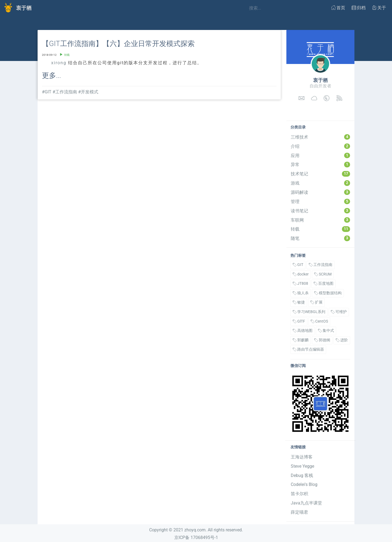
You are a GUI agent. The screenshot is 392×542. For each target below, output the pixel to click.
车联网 (320, 220)
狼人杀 (301, 293)
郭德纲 (322, 340)
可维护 (339, 312)
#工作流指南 (65, 92)
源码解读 (320, 192)
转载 (320, 229)
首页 (338, 8)
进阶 (342, 340)
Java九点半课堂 (306, 503)
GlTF (299, 321)
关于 (379, 8)
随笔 (320, 238)
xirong (59, 63)
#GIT (47, 92)
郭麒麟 (301, 340)
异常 (320, 164)
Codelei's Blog (304, 484)
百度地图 (324, 284)
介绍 (320, 146)
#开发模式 (88, 92)
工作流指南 (321, 265)
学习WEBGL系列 (309, 312)
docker (301, 274)
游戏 (320, 183)
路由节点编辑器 (308, 349)
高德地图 (303, 331)
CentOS (319, 321)
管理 (320, 201)
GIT (298, 265)
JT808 (300, 284)
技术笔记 (320, 174)
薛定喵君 (299, 512)
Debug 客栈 (302, 475)
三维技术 (320, 137)
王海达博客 (302, 457)
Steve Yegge (302, 466)
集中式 (326, 331)
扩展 (316, 302)
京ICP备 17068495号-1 (196, 538)
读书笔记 (320, 211)
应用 (320, 155)
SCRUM (323, 274)
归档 (359, 8)
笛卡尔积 (299, 494)
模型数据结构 (328, 293)
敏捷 (299, 302)
